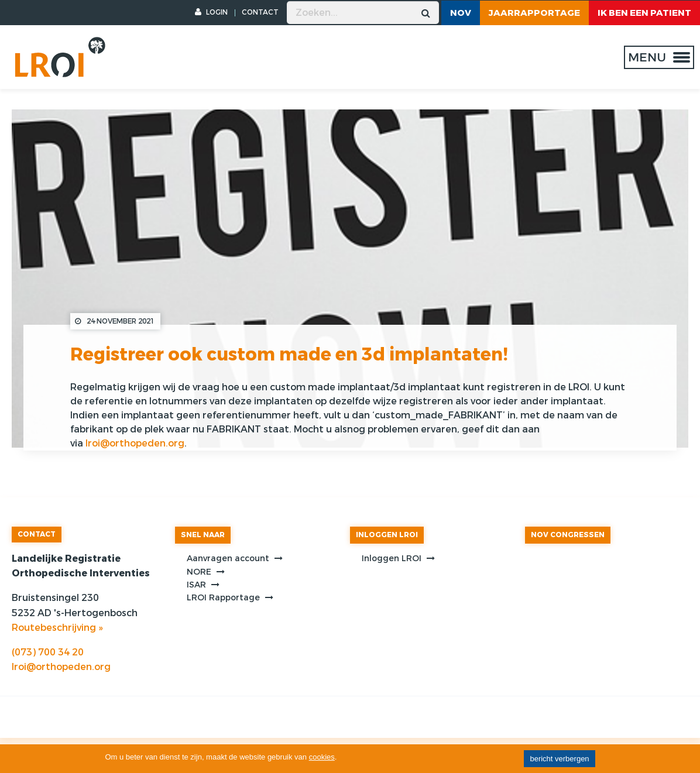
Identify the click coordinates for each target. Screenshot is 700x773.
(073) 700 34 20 (48, 652)
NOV (461, 13)
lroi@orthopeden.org (135, 443)
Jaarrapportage (534, 13)
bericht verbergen (559, 759)
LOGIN (211, 12)
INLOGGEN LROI (387, 535)
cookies (322, 757)
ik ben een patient (644, 13)
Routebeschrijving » (57, 628)
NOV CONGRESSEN (568, 535)
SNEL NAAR (203, 535)
